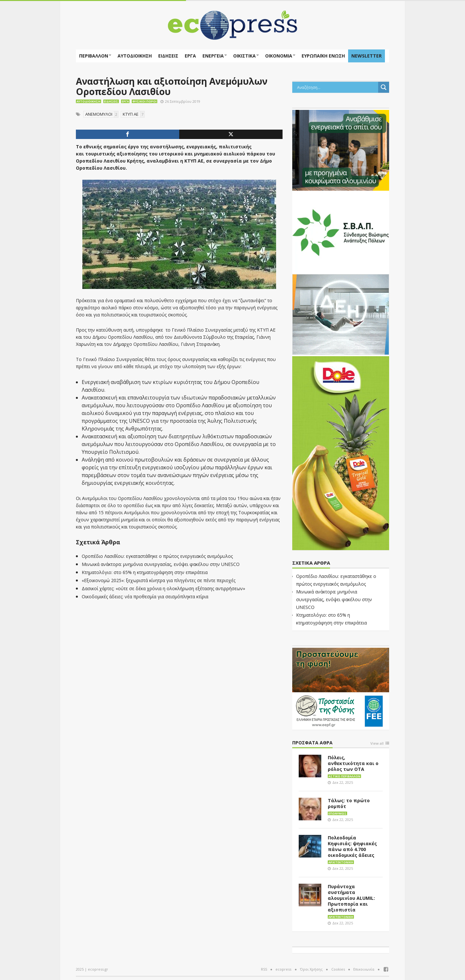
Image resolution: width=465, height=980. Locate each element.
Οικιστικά (244, 56)
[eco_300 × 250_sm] (341, 150)
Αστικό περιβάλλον (344, 776)
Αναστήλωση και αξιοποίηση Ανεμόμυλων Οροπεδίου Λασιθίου (172, 86)
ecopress (283, 969)
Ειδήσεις (168, 56)
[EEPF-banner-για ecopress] (341, 687)
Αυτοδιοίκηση (135, 56)
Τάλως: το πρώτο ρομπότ (349, 803)
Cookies (338, 969)
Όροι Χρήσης (311, 969)
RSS (264, 969)
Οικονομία (279, 56)
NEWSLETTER (367, 56)
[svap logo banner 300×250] (341, 232)
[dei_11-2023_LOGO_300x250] (341, 314)
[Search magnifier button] (384, 87)
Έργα (190, 56)
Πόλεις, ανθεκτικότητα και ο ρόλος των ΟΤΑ (353, 763)
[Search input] (337, 87)
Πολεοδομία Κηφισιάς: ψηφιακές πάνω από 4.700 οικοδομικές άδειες (352, 846)
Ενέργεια (213, 56)
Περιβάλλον (94, 56)
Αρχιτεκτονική (341, 862)
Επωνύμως (337, 813)
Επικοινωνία (364, 969)
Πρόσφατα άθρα (312, 743)
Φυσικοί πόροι (145, 101)
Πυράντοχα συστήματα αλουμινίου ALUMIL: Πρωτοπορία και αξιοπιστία (351, 898)
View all (377, 744)
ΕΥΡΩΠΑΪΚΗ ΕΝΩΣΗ (323, 56)
